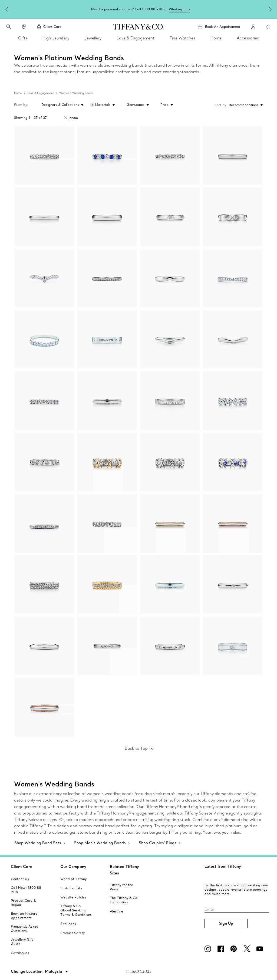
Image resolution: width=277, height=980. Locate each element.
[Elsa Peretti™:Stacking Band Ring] (233, 585)
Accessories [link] (248, 38)
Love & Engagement (41, 93)
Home (18, 93)
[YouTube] (261, 949)
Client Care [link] (49, 27)
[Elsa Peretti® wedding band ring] (170, 339)
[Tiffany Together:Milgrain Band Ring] (107, 401)
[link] (24, 27)
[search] (9, 27)
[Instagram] (209, 949)
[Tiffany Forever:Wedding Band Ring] (233, 156)
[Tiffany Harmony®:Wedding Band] (170, 278)
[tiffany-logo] (138, 27)
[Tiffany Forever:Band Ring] (44, 156)
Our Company (73, 867)
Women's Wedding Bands (76, 93)
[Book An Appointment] (219, 27)
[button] (9, 27)
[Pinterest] (235, 949)
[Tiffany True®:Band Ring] (233, 217)
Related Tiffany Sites (124, 870)
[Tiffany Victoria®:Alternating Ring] (233, 401)
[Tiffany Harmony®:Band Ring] (233, 278)
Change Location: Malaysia (37, 971)
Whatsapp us (179, 9)
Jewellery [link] (93, 38)
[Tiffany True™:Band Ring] (170, 217)
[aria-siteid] (20, 879)
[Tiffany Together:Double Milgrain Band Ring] (233, 646)
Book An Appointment (223, 27)
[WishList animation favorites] (268, 27)
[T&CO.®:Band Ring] (170, 401)
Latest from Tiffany (223, 866)
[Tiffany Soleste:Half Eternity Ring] (44, 523)
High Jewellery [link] (56, 38)
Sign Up (226, 923)
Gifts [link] (23, 38)
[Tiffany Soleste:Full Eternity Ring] (107, 278)
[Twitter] (248, 949)
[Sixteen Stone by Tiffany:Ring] (107, 462)
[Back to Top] (139, 749)
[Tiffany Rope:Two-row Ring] (44, 585)
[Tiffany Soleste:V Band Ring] (44, 278)
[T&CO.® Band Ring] (107, 339)
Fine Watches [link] (182, 38)
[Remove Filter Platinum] (66, 118)
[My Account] (253, 27)
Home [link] (216, 38)
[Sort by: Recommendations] (245, 105)
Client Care (22, 867)
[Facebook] (222, 949)
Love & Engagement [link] (136, 38)
